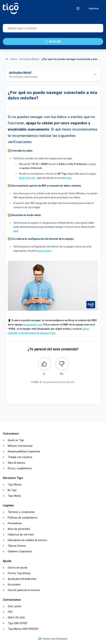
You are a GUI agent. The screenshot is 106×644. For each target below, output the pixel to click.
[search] (53, 28)
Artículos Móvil (29, 59)
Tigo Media (12, 496)
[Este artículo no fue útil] (62, 364)
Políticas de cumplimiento (20, 518)
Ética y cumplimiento (17, 468)
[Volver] (7, 59)
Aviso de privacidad (16, 529)
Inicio (14, 59)
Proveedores (12, 523)
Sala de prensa (14, 463)
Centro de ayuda (15, 568)
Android (24, 178)
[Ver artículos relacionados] (53, 74)
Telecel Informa (14, 546)
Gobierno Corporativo (17, 551)
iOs (34, 178)
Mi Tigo (10, 490)
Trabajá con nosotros (18, 457)
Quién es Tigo (13, 440)
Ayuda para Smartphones (20, 579)
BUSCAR (53, 42)
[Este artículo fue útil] (44, 364)
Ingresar (94, 8)
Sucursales (12, 585)
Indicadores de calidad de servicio (25, 540)
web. (69, 178)
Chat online (12, 606)
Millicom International (18, 446)
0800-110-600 (14, 618)
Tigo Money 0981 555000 (21, 629)
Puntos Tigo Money (17, 573)
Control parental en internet (22, 590)
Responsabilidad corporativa (21, 451)
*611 (8, 612)
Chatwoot (62, 639)
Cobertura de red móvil (18, 535)
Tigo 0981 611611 (15, 623)
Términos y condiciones (19, 512)
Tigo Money (12, 485)
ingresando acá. (33, 325)
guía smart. (45, 251)
